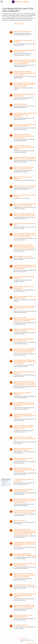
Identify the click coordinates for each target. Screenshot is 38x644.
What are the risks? (20, 520)
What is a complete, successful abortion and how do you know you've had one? (23, 427)
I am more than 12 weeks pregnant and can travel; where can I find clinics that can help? (25, 84)
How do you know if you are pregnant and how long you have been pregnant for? (24, 136)
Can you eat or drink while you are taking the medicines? (24, 330)
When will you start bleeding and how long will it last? (24, 340)
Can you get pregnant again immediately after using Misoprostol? (25, 555)
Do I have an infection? (21, 625)
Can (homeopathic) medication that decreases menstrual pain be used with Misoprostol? (25, 267)
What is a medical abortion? (22, 31)
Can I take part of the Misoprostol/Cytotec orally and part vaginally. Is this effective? (25, 319)
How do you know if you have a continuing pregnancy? (24, 490)
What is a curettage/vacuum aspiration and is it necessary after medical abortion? (24, 470)
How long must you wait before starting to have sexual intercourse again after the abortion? (25, 575)
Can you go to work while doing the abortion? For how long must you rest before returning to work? (25, 350)
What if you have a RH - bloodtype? (25, 186)
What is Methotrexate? (21, 104)
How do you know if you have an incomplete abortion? (24, 459)
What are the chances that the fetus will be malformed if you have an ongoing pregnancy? (25, 501)
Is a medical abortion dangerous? (24, 585)
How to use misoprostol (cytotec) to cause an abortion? (25, 51)
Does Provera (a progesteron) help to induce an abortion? (25, 125)
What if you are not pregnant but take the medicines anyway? (24, 168)
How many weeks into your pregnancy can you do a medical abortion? (24, 147)
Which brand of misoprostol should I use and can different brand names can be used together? (25, 62)
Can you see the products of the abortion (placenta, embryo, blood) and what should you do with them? (25, 383)
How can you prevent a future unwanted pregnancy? (23, 616)
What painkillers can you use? (23, 256)
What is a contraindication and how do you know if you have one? (25, 205)
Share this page (19, 24)
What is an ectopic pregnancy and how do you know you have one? (24, 215)
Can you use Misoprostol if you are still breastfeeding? (25, 297)
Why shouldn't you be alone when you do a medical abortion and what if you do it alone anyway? (25, 235)
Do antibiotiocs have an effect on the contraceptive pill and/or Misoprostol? (25, 115)
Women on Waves (20, 2)
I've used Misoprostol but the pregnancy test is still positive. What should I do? (25, 416)
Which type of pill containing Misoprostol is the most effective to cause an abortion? (25, 73)
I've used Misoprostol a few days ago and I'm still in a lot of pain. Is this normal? (24, 404)
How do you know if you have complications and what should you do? (25, 438)
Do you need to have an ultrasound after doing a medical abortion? (25, 511)
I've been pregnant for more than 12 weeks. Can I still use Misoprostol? (25, 158)
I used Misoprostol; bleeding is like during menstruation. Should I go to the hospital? (25, 544)
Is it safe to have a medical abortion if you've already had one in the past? (25, 308)
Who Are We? (24, 638)
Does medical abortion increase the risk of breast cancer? (25, 564)
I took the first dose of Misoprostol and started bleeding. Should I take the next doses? (25, 362)
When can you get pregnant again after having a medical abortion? (24, 606)
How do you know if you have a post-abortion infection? (24, 449)
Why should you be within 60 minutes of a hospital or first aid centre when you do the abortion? (24, 246)
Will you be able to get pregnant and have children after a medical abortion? (25, 595)
